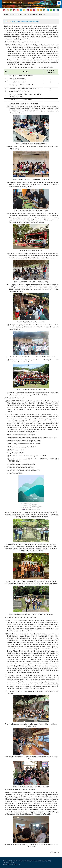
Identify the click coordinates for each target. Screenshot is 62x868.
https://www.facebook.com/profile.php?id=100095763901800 (28, 395)
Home (6, 15)
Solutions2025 (14, 15)
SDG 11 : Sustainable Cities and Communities (32, 15)
